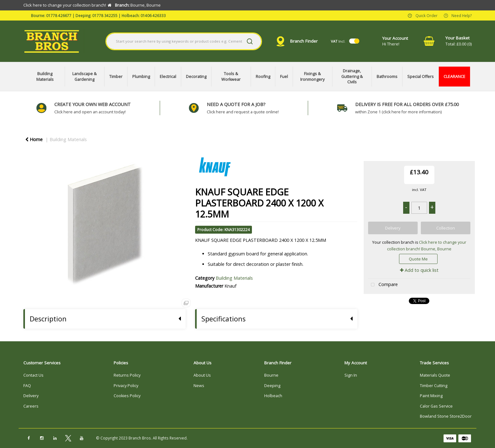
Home (34, 139)
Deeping (272, 386)
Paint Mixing (431, 396)
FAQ (27, 386)
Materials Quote (435, 375)
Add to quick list (419, 270)
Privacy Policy (126, 386)
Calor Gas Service (436, 406)
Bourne (271, 375)
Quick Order (426, 15)
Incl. (338, 41)
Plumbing (141, 77)
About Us (202, 375)
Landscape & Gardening (84, 77)
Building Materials (45, 77)
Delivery (31, 396)
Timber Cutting (434, 386)
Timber (116, 77)
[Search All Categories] (184, 41)
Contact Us (33, 375)
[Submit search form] (250, 41)
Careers (31, 406)
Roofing (263, 77)
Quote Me (418, 259)
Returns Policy (127, 375)
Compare (383, 285)
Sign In (351, 375)
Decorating (196, 77)
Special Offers (420, 77)
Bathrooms (387, 77)
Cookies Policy (127, 396)
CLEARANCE (454, 77)
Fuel (284, 77)
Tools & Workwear (231, 77)
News (199, 386)
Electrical (168, 77)
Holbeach (273, 396)
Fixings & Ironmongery (312, 77)
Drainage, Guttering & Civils (352, 76)
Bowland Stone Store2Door (446, 416)
